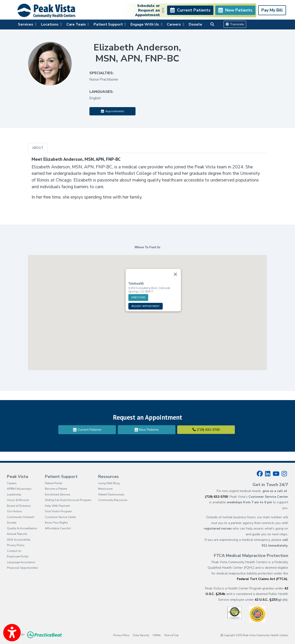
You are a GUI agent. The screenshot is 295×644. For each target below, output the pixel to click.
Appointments (113, 111)
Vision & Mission (18, 500)
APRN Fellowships (19, 489)
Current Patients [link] (190, 10)
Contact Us (14, 551)
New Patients (147, 430)
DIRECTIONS (138, 288)
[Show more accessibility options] (12, 633)
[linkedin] (268, 474)
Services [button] (27, 24)
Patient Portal (54, 483)
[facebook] (260, 474)
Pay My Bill (272, 10)
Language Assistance (21, 562)
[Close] (175, 264)
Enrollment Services (58, 495)
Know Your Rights (56, 523)
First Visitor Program (58, 511)
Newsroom (105, 489)
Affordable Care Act (58, 528)
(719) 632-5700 (206, 430)
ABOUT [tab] (38, 148)
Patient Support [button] (110, 24)
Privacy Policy (16, 545)
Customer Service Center (60, 517)
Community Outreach (21, 517)
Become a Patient (56, 489)
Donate (195, 24)
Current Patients (87, 430)
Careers (12, 483)
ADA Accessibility (19, 540)
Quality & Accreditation (22, 528)
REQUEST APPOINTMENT (146, 296)
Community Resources (113, 500)
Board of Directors (19, 506)
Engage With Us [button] (146, 24)
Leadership (14, 495)
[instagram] (284, 474)
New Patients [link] (235, 10)
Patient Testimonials (111, 495)
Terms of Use (171, 635)
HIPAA (157, 635)
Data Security (141, 635)
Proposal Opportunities (22, 568)
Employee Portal (18, 556)
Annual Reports (17, 534)
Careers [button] (176, 24)
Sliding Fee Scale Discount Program (68, 500)
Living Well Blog (109, 483)
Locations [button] (51, 24)
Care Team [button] (78, 24)
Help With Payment (57, 506)
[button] (147, 308)
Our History (14, 511)
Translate (235, 24)
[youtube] (276, 474)
